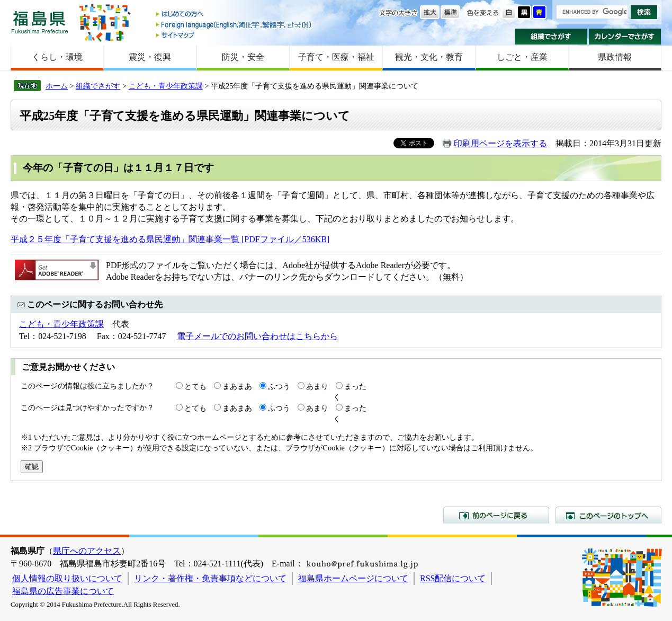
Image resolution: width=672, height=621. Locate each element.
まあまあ (237, 386)
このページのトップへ (608, 515)
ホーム (57, 86)
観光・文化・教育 (429, 57)
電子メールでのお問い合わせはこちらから (257, 336)
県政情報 (615, 57)
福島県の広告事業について (63, 591)
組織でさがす (551, 37)
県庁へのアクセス (87, 551)
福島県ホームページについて (353, 578)
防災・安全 (243, 57)
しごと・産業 (522, 57)
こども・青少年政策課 (166, 86)
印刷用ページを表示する (500, 143)
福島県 (40, 22)
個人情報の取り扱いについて (67, 578)
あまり (317, 386)
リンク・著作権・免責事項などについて (210, 578)
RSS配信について (453, 578)
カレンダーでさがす (625, 37)
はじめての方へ (235, 15)
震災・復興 (150, 57)
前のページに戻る (496, 515)
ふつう (279, 386)
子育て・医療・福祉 (336, 57)
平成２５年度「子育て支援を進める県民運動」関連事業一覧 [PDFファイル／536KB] (170, 239)
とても (195, 386)
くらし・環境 (57, 57)
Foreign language (235, 25)
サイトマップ (235, 35)
